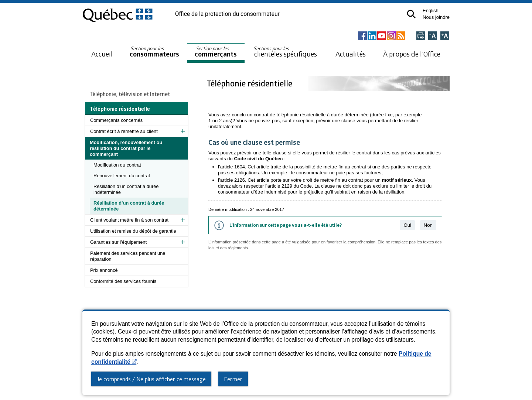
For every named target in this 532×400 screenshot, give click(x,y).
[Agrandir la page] (445, 36)
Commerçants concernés (116, 120)
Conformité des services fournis (123, 281)
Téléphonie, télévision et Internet (130, 94)
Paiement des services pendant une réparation (128, 256)
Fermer (233, 379)
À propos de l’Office (412, 54)
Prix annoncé (104, 270)
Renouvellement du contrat (122, 176)
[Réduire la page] (433, 36)
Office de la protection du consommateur (227, 14)
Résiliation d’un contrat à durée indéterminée (126, 189)
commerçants (216, 52)
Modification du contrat (117, 165)
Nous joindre (436, 17)
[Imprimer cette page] (421, 36)
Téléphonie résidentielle (250, 83)
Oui (407, 225)
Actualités (351, 54)
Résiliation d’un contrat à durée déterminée (129, 206)
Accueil (102, 54)
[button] (411, 14)
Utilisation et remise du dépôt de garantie (133, 231)
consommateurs (154, 52)
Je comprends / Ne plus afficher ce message (151, 379)
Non (428, 225)
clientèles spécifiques (285, 52)
